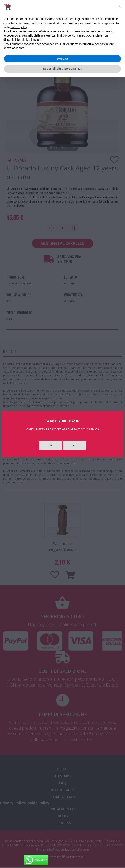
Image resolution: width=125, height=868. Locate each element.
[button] (119, 7)
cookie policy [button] (19, 27)
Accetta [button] (62, 59)
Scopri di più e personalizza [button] (62, 69)
